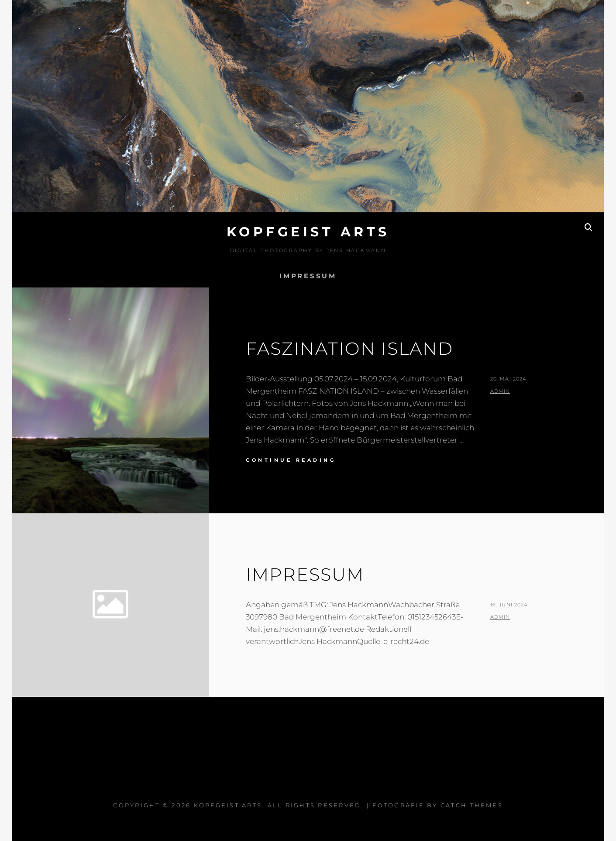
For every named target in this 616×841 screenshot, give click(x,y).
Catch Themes (472, 805)
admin (500, 391)
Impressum (308, 276)
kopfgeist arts (308, 232)
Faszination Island (349, 348)
